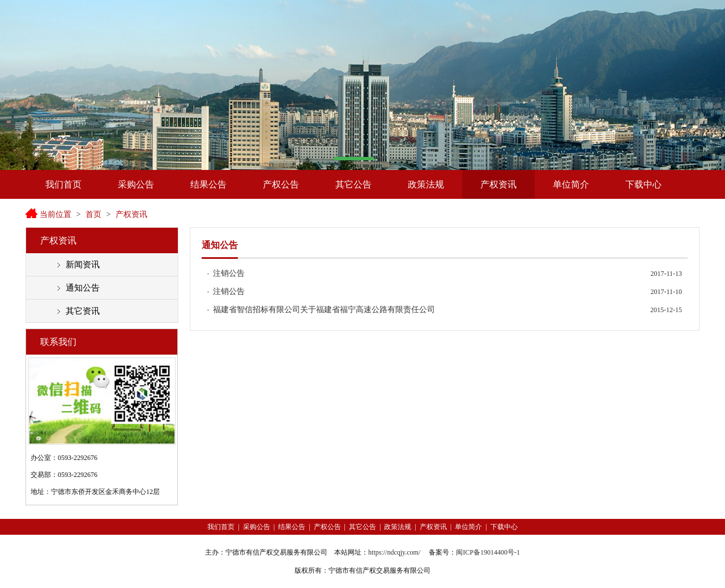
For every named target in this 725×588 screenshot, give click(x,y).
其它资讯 (83, 311)
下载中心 (643, 184)
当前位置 (56, 214)
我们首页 (63, 184)
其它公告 (353, 184)
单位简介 (571, 184)
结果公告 (208, 184)
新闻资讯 (83, 265)
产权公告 (281, 184)
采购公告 (136, 184)
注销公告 (229, 273)
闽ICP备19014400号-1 (488, 552)
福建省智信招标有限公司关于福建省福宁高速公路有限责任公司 (324, 310)
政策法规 (426, 184)
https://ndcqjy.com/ (394, 552)
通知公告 (83, 288)
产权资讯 (498, 184)
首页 (93, 214)
